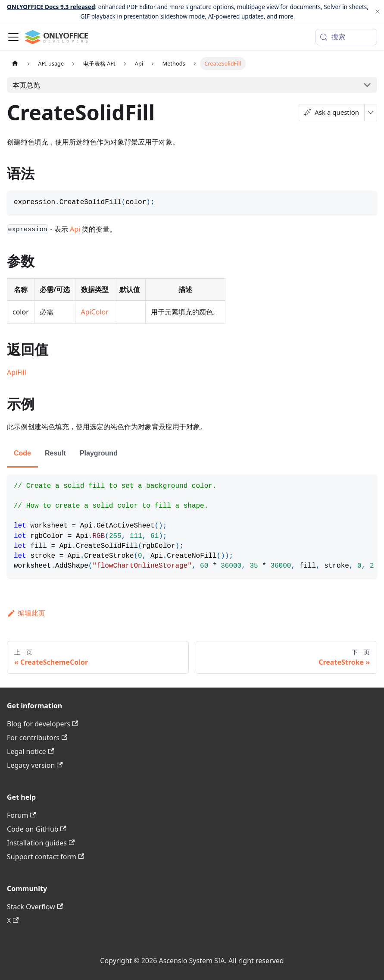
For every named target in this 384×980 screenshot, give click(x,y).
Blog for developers (42, 724)
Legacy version (35, 765)
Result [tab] (55, 453)
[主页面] (15, 64)
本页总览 (26, 85)
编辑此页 (26, 613)
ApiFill (17, 372)
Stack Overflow (35, 907)
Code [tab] (22, 453)
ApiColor (94, 312)
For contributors (37, 738)
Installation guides (41, 843)
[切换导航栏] (13, 37)
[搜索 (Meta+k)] (346, 37)
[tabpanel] (192, 526)
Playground (99, 453)
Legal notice (30, 751)
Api (75, 229)
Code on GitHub (37, 829)
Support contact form (45, 857)
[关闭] (378, 12)
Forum (22, 815)
